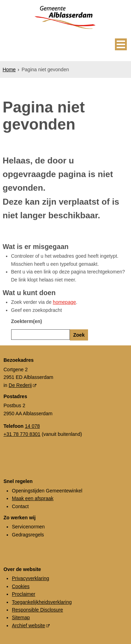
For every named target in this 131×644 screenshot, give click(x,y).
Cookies (21, 586)
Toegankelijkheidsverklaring (42, 602)
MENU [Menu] (121, 44)
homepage (64, 302)
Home (9, 69)
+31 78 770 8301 (22, 434)
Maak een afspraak (33, 498)
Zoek (79, 335)
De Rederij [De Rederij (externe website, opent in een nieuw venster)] (20, 385)
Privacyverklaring (31, 578)
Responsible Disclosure (37, 610)
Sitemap (21, 617)
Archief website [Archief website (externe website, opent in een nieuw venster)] (28, 625)
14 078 (32, 426)
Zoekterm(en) (27, 321)
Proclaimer (24, 594)
